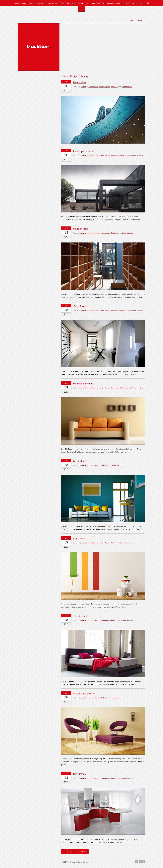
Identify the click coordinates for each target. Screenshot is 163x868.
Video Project (81, 306)
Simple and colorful (84, 693)
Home (131, 20)
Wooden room (81, 229)
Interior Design (104, 87)
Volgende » (81, 851)
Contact (140, 20)
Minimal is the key (83, 384)
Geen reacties (127, 87)
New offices (80, 82)
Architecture (93, 87)
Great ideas (79, 461)
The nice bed (80, 616)
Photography (116, 155)
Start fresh (79, 539)
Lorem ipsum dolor (83, 151)
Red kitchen (79, 774)
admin (84, 87)
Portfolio (114, 87)
